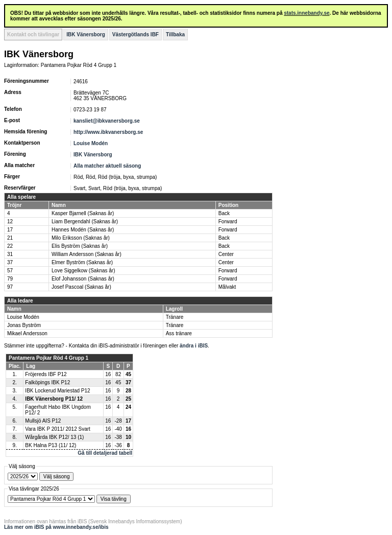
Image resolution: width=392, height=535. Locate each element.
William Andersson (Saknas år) (87, 254)
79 (10, 279)
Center (226, 254)
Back (224, 213)
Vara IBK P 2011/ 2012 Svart (58, 429)
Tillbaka (175, 34)
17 (10, 230)
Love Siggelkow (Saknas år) (83, 271)
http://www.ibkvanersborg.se (108, 132)
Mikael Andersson (27, 333)
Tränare (175, 317)
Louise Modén (91, 143)
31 (10, 254)
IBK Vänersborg (86, 34)
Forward (228, 222)
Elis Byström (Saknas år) (80, 246)
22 (10, 246)
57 (10, 271)
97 (10, 287)
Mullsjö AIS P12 (43, 421)
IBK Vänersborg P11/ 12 (54, 399)
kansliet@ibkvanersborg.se (107, 121)
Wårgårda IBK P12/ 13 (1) (54, 437)
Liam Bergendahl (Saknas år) (85, 222)
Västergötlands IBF (136, 34)
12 (10, 222)
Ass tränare (179, 333)
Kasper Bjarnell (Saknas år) (83, 213)
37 (10, 262)
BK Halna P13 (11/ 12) (51, 445)
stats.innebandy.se (307, 13)
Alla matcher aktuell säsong (107, 166)
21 (10, 238)
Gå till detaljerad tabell (105, 453)
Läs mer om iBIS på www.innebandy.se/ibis (56, 527)
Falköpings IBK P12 (47, 382)
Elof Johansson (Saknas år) (83, 279)
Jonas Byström (24, 325)
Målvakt (227, 287)
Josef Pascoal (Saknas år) (81, 287)
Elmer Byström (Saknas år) (82, 262)
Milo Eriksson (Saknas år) (81, 238)
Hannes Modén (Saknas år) (83, 230)
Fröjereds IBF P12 (46, 374)
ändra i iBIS (194, 346)
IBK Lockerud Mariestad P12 (57, 391)
